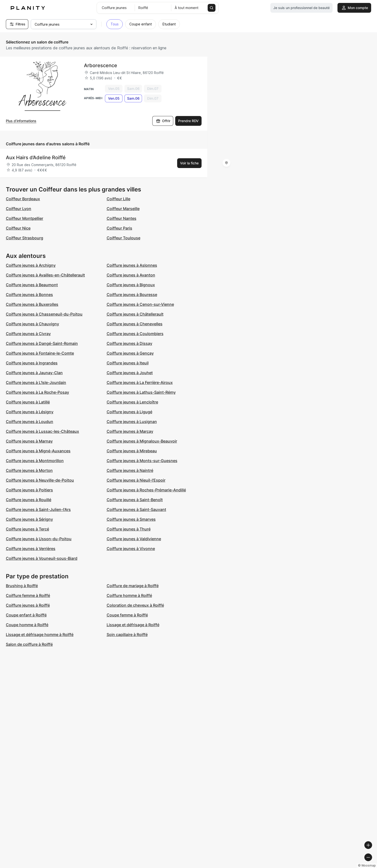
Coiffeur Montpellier (25, 218)
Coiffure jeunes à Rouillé (29, 500)
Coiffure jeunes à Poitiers (29, 490)
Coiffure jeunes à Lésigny (30, 412)
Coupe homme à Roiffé (27, 625)
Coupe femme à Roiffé (127, 615)
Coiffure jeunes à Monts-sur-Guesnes (142, 461)
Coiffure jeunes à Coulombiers (135, 334)
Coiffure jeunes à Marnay (29, 441)
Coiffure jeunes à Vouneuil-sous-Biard (42, 558)
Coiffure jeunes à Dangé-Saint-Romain (42, 343)
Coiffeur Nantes (122, 218)
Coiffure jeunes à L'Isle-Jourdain (36, 382)
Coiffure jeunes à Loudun (30, 422)
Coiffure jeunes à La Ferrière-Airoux (140, 382)
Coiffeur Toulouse (123, 238)
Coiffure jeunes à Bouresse (132, 295)
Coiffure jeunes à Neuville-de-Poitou (40, 480)
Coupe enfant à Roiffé (26, 615)
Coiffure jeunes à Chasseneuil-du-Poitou (44, 314)
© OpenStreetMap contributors (350, 866)
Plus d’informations (21, 121)
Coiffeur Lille (118, 199)
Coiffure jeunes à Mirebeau (132, 451)
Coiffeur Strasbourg (25, 238)
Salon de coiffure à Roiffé (29, 644)
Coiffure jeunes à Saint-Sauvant (136, 509)
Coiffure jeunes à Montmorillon (35, 461)
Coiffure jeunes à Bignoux (131, 285)
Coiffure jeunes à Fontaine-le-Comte (40, 353)
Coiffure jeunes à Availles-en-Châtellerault (45, 275)
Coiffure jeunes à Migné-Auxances (38, 451)
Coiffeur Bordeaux (23, 199)
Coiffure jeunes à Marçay (130, 431)
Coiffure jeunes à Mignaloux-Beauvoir (142, 441)
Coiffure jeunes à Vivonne (131, 549)
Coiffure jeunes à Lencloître (132, 402)
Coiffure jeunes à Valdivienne (134, 539)
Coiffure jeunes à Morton (29, 470)
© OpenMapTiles (310, 866)
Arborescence (101, 65)
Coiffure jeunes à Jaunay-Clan (34, 373)
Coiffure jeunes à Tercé (27, 529)
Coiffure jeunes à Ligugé (129, 412)
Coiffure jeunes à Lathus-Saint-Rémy (141, 392)
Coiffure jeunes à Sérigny (29, 519)
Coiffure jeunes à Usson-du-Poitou (39, 539)
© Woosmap (285, 866)
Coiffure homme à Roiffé (129, 595)
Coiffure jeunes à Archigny (31, 265)
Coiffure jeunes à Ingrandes (32, 363)
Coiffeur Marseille (123, 209)
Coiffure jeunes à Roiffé (28, 605)
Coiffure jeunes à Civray (28, 334)
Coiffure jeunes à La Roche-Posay (37, 392)
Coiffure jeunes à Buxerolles (32, 304)
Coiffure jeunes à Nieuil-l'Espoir (136, 480)
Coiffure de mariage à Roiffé (133, 586)
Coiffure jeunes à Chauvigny (32, 324)
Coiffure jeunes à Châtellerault (135, 314)
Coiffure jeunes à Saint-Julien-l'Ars (38, 509)
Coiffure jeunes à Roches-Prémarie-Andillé (146, 490)
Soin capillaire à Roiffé (127, 635)
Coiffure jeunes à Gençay (130, 353)
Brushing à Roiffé (22, 586)
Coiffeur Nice (18, 228)
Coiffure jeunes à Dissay (129, 343)
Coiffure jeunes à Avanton (131, 275)
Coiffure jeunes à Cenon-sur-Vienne (140, 304)
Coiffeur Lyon (19, 209)
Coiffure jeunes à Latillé (28, 402)
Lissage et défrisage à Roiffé (133, 625)
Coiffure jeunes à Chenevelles (135, 324)
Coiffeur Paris (119, 228)
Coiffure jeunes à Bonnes (29, 295)
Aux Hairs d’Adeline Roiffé (36, 158)
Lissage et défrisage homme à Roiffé (40, 635)
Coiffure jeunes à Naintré (130, 470)
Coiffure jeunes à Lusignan (132, 422)
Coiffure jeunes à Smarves (131, 519)
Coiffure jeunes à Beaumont (32, 285)
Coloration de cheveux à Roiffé (135, 605)
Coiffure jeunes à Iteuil (128, 363)
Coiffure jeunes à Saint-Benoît (135, 500)
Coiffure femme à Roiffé (28, 595)
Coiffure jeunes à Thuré (129, 529)
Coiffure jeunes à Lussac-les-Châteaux (42, 431)
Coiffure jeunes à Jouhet (130, 373)
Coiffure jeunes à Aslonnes (132, 265)
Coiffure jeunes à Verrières (31, 549)
